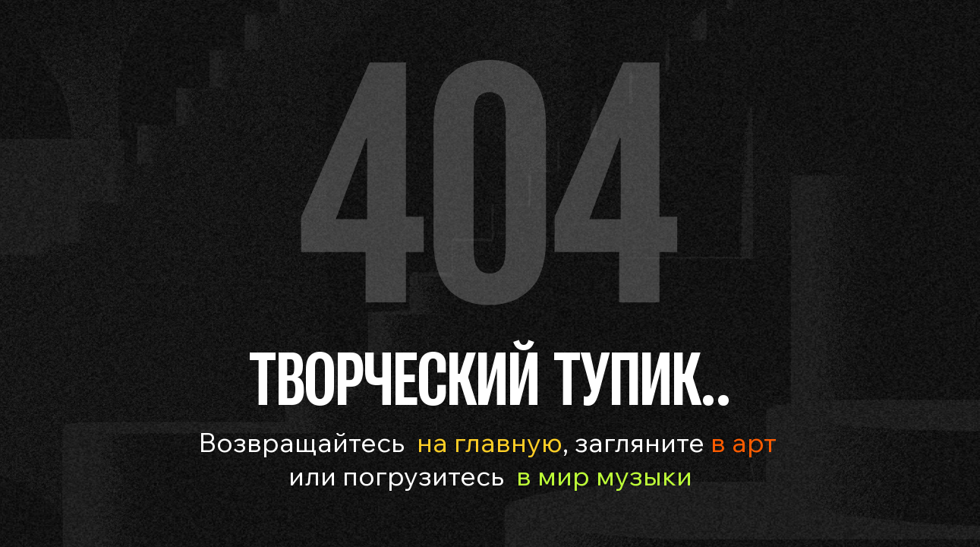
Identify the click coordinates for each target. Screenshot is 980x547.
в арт (741, 442)
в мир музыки (604, 475)
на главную (490, 442)
